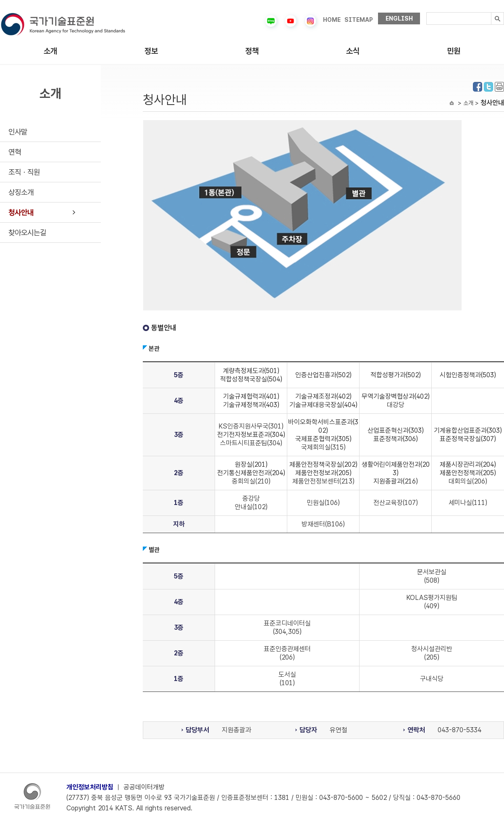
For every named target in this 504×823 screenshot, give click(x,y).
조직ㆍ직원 (24, 172)
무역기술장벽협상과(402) (396, 396)
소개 (50, 51)
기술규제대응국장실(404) (323, 405)
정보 (151, 51)
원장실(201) (251, 464)
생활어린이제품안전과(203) (396, 469)
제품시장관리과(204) (468, 464)
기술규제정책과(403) (251, 405)
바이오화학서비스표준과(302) (323, 426)
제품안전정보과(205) (323, 473)
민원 (454, 51)
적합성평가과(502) (396, 375)
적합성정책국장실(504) (251, 379)
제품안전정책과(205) (468, 473)
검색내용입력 (427, 12)
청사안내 (21, 212)
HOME (332, 20)
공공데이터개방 (144, 787)
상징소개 (21, 192)
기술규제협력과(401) (251, 396)
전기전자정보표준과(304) (251, 435)
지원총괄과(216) (396, 481)
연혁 (15, 152)
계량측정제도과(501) (251, 371)
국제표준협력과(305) (323, 439)
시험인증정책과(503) (468, 375)
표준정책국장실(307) (468, 439)
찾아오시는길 (27, 233)
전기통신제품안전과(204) (251, 473)
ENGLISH (399, 18)
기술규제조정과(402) (323, 396)
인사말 (18, 132)
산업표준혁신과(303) (396, 430)
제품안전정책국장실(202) (323, 464)
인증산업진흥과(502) (323, 375)
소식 (353, 51)
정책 (252, 51)
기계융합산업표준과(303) (468, 430)
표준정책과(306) (396, 439)
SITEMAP (359, 20)
